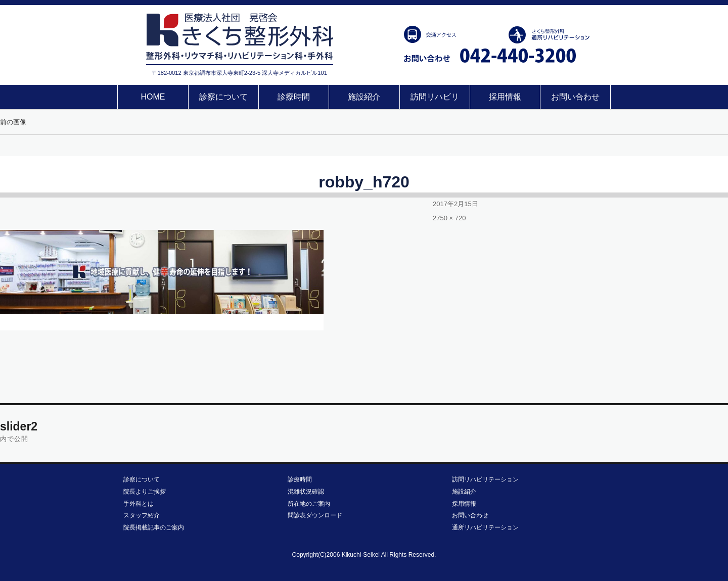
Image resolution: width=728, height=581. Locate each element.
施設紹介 (364, 97)
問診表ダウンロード (315, 515)
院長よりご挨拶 (145, 492)
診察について (223, 97)
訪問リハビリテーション (485, 479)
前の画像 (13, 122)
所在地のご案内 (309, 504)
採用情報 (505, 97)
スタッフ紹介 (142, 515)
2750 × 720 (449, 218)
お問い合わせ (575, 97)
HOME (153, 97)
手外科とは (139, 504)
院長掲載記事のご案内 (154, 527)
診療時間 (294, 97)
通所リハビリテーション (485, 527)
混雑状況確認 (306, 492)
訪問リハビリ (435, 97)
